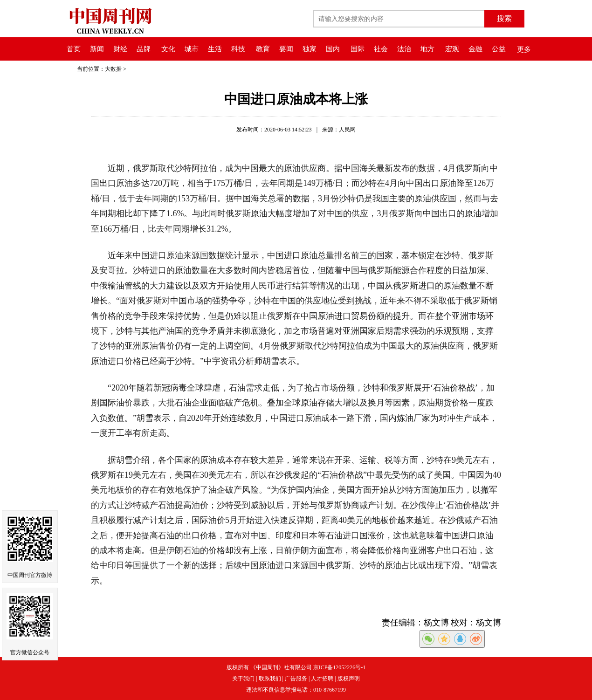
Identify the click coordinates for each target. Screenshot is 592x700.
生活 (215, 49)
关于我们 (243, 679)
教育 (263, 49)
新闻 (97, 49)
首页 (74, 49)
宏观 (452, 49)
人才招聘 (322, 679)
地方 (427, 49)
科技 (238, 49)
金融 (475, 49)
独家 (310, 49)
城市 (192, 49)
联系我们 (270, 679)
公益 (499, 49)
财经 (120, 49)
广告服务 (296, 679)
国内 (333, 49)
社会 (381, 49)
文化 (168, 49)
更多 (524, 49)
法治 (404, 49)
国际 (358, 49)
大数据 (113, 69)
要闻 (286, 49)
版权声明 (349, 679)
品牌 (144, 49)
